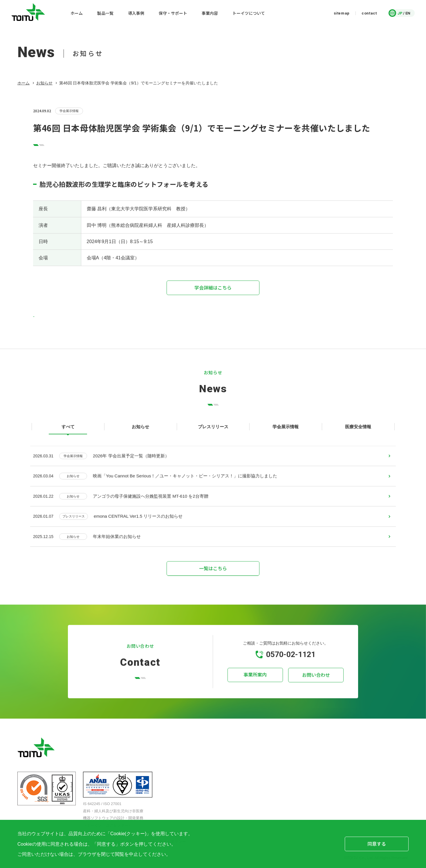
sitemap (342, 13)
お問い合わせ (315, 683)
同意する (377, 844)
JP (400, 13)
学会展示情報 (69, 111)
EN (408, 13)
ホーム (24, 83)
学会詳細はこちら (213, 287)
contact (369, 13)
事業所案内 (257, 683)
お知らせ (44, 83)
